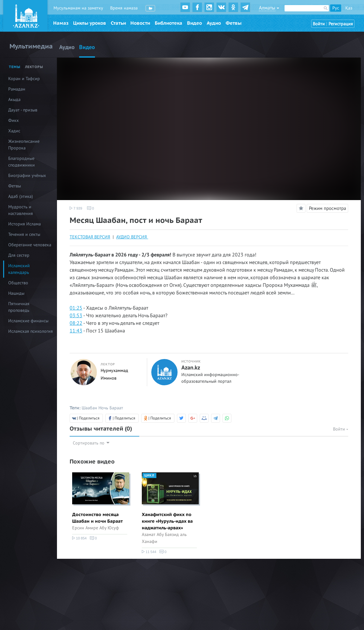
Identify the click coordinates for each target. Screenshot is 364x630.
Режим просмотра (327, 208)
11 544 (149, 552)
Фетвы (234, 23)
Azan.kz (191, 368)
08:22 (76, 323)
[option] (100, 507)
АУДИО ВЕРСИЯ (132, 237)
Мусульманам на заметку (78, 8)
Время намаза (124, 8)
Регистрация (341, 24)
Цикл (149, 476)
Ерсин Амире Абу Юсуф (96, 528)
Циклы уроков (90, 23)
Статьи (118, 23)
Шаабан (89, 408)
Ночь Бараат (111, 408)
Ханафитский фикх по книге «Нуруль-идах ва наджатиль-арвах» (167, 521)
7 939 (76, 208)
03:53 (76, 316)
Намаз (61, 23)
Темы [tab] (15, 67)
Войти (319, 24)
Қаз (349, 8)
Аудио (214, 23)
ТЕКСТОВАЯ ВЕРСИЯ (90, 237)
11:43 (76, 331)
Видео (195, 23)
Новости (140, 23)
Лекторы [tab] (34, 67)
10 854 (79, 538)
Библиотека (169, 23)
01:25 (76, 308)
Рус (336, 8)
